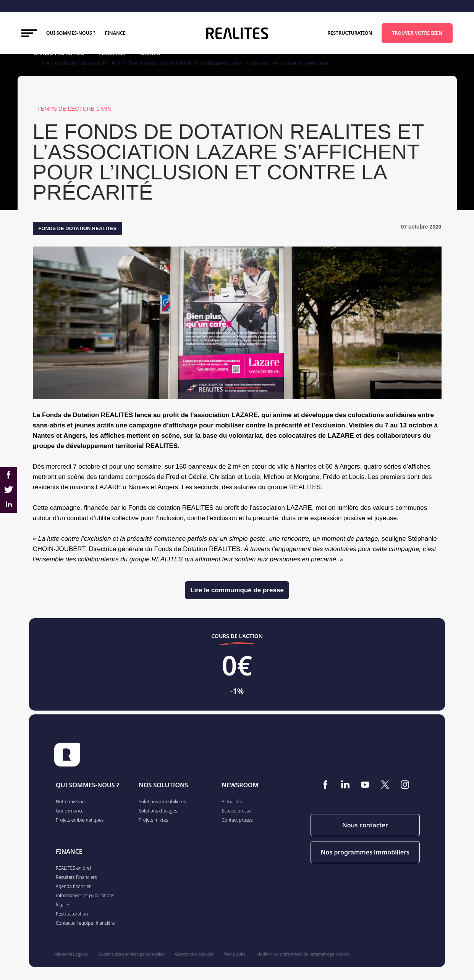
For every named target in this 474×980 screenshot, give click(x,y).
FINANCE (115, 33)
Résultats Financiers (76, 877)
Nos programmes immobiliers (365, 852)
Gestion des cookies (194, 954)
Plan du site (235, 954)
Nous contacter (365, 825)
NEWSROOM (240, 785)
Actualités (232, 802)
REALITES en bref (74, 868)
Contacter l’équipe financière (85, 923)
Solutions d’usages (158, 811)
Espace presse (237, 811)
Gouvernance (70, 811)
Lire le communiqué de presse (237, 590)
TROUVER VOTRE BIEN (417, 33)
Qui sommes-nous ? (71, 33)
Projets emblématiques (80, 820)
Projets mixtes (153, 820)
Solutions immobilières (162, 802)
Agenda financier (73, 886)
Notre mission (70, 802)
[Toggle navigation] (29, 33)
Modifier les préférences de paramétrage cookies (303, 954)
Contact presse (237, 820)
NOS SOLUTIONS (163, 785)
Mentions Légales (71, 954)
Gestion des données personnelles (131, 954)
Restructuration (350, 33)
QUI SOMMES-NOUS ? (87, 785)
